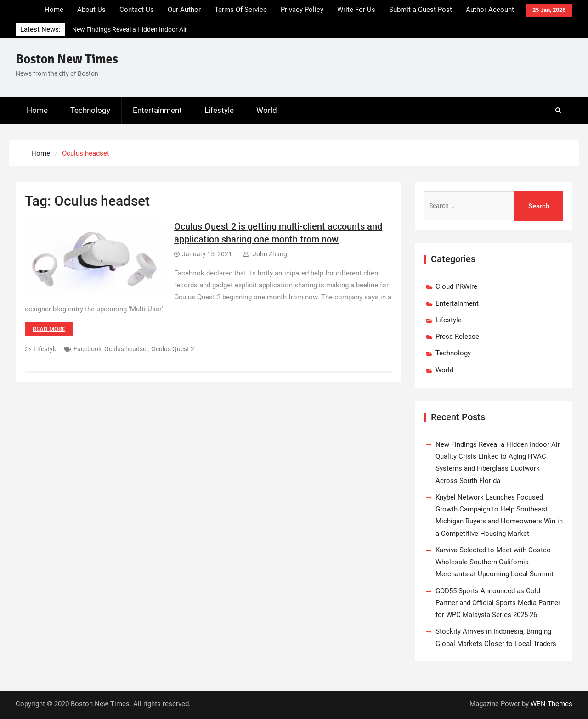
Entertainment (157, 110)
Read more (49, 329)
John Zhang (270, 254)
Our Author (184, 10)
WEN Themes (551, 704)
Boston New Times (67, 59)
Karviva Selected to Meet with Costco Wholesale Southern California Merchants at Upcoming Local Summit (495, 562)
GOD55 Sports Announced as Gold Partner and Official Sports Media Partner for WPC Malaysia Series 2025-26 (498, 603)
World (267, 110)
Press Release (457, 337)
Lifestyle (219, 110)
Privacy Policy (302, 10)
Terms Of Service (241, 10)
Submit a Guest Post (421, 10)
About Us (91, 10)
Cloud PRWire (456, 286)
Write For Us (356, 10)
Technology (90, 110)
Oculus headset (126, 349)
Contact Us (137, 10)
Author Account (490, 10)
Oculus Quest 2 (173, 349)
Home (54, 10)
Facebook (88, 349)
